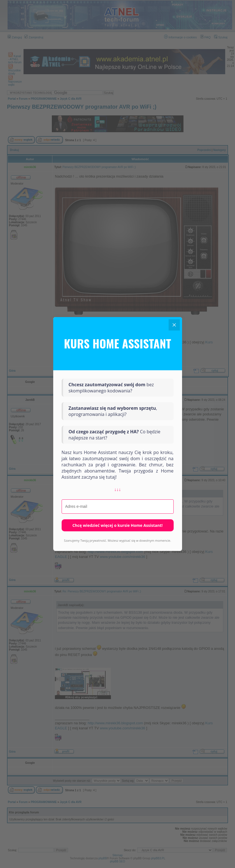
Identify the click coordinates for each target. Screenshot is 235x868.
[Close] (174, 325)
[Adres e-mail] (118, 507)
